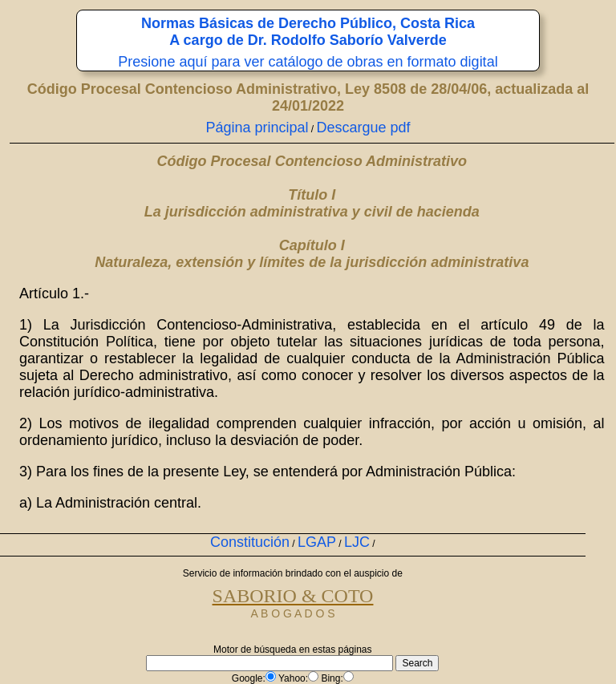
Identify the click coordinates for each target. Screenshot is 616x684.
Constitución (250, 542)
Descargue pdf (364, 127)
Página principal (257, 127)
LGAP (317, 542)
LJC (357, 542)
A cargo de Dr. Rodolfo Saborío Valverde (308, 40)
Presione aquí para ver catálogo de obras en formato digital (308, 62)
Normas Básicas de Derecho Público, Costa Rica (308, 23)
